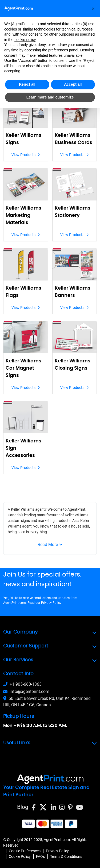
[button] (93, 9)
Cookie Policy (20, 856)
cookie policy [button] (25, 40)
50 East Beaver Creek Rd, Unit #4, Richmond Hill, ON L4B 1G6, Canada (47, 702)
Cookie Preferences (25, 851)
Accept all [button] (73, 84)
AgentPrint (76, 509)
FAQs (40, 856)
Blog (23, 807)
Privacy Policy (51, 603)
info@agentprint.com (26, 691)
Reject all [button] (27, 84)
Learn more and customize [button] (50, 97)
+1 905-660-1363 (22, 684)
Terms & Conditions (66, 856)
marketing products (54, 521)
